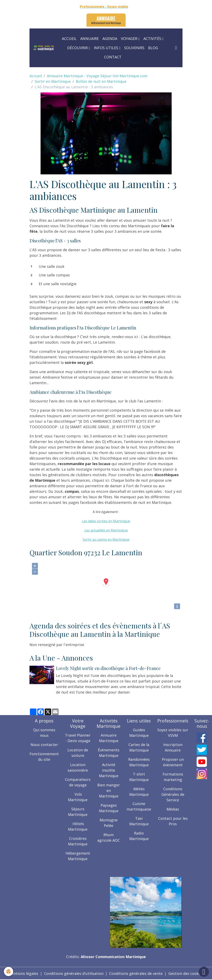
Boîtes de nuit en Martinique (101, 81)
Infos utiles (107, 48)
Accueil (69, 39)
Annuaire (90, 39)
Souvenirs (134, 48)
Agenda (110, 39)
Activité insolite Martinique (109, 770)
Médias (173, 809)
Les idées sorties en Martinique (106, 521)
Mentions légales (23, 973)
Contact (113, 57)
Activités (153, 39)
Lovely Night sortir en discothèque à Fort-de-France (108, 668)
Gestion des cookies (186, 973)
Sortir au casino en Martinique (106, 539)
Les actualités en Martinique (106, 530)
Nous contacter (44, 745)
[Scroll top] (204, 972)
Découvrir (78, 48)
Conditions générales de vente (136, 973)
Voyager (130, 39)
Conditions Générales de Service (173, 794)
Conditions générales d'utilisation (74, 973)
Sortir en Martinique (53, 81)
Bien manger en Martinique (109, 790)
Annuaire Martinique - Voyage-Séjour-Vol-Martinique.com (97, 76)
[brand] (44, 48)
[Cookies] (9, 971)
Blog (153, 48)
